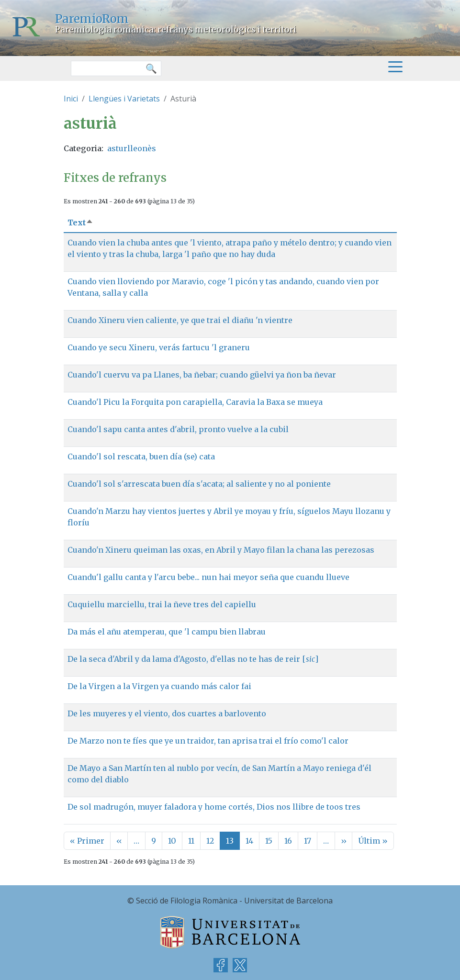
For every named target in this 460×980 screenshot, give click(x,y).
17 (308, 841)
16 (288, 841)
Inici (71, 99)
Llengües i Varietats (124, 99)
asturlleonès (132, 148)
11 (191, 841)
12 (210, 841)
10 (172, 841)
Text (80, 223)
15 (269, 841)
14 (249, 841)
